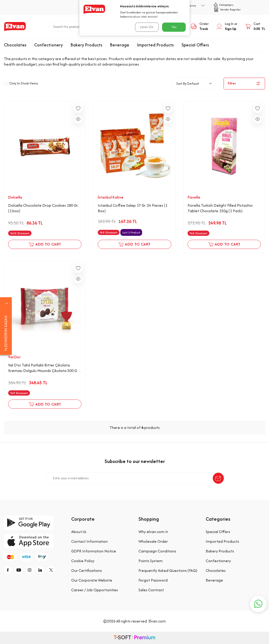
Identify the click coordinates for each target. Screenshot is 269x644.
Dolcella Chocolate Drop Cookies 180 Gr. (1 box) (43, 208)
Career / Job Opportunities (95, 590)
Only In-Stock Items (21, 83)
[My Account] (227, 26)
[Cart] (255, 26)
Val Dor (14, 357)
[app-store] (34, 541)
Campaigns (224, 5)
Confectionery (48, 45)
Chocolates (15, 45)
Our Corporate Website (92, 580)
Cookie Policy (83, 561)
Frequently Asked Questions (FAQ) (168, 570)
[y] (21, 571)
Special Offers (195, 45)
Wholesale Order (153, 541)
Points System (151, 561)
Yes (174, 27)
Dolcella (15, 197)
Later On (146, 27)
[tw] (56, 571)
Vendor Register (227, 9)
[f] (9, 571)
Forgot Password (153, 580)
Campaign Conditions (157, 551)
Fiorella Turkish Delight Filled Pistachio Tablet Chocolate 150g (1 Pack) (220, 208)
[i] (33, 571)
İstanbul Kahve (111, 197)
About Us (79, 532)
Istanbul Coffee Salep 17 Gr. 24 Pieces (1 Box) (133, 208)
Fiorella (194, 197)
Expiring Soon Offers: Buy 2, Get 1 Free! (162, 54)
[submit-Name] (218, 478)
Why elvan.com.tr (153, 532)
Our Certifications (87, 570)
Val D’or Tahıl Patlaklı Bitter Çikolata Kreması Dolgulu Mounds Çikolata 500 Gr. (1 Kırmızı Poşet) (43, 368)
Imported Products (155, 45)
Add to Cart (45, 244)
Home (79, 54)
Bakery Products (86, 45)
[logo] (15, 26)
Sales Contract (151, 590)
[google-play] (34, 523)
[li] (45, 571)
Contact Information (89, 541)
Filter (244, 83)
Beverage (120, 45)
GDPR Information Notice (94, 551)
